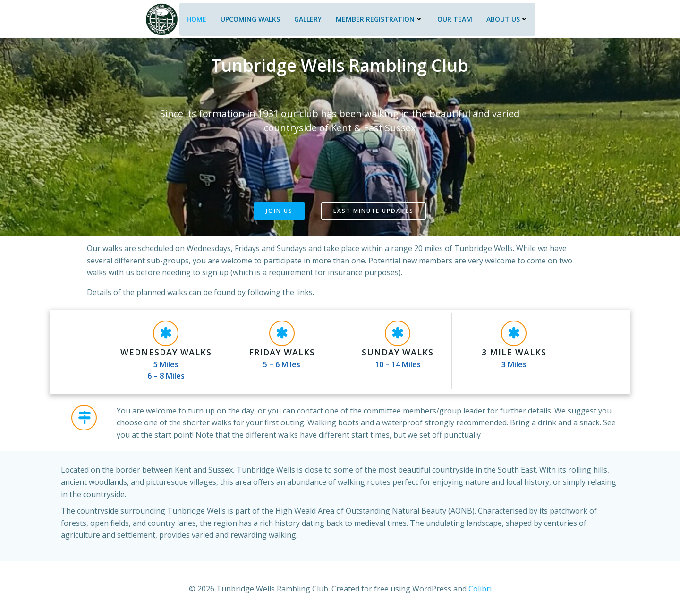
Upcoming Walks (249, 18)
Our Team (454, 18)
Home (195, 18)
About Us (506, 18)
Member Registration (378, 18)
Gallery (307, 18)
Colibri (480, 588)
